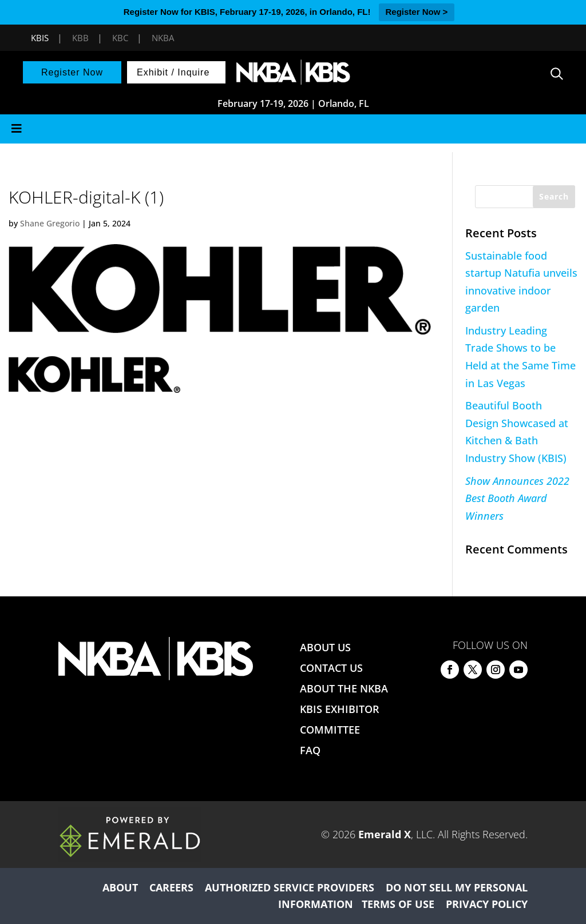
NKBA (163, 38)
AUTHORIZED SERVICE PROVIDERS (290, 887)
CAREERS (171, 887)
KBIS (40, 38)
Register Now (72, 72)
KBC (120, 38)
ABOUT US (325, 647)
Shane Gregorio (50, 223)
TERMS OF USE (398, 904)
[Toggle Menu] (293, 129)
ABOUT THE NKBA (344, 688)
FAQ (310, 750)
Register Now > (417, 12)
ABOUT (120, 887)
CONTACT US (331, 668)
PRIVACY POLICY (487, 904)
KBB (80, 38)
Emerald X (385, 834)
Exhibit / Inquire (173, 72)
